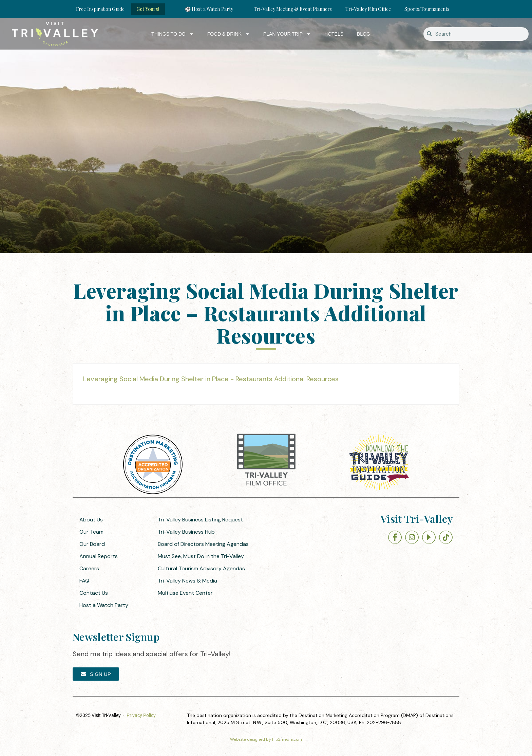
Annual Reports (99, 556)
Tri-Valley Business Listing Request (200, 520)
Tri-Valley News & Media (187, 581)
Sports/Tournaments (427, 9)
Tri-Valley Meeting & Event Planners (293, 9)
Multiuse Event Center (185, 593)
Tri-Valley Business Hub (186, 532)
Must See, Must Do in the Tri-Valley (201, 556)
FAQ (84, 581)
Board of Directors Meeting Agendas (203, 544)
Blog (364, 34)
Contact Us (94, 593)
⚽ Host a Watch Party (209, 9)
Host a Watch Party (104, 605)
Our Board (92, 544)
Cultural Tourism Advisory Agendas (201, 568)
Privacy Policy (141, 715)
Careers (89, 568)
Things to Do (173, 34)
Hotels (334, 34)
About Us (91, 520)
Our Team (91, 532)
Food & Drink (229, 34)
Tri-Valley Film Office (368, 9)
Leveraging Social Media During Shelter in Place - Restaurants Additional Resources (211, 379)
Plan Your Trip (287, 34)
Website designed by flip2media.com (266, 739)
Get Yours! (148, 9)
